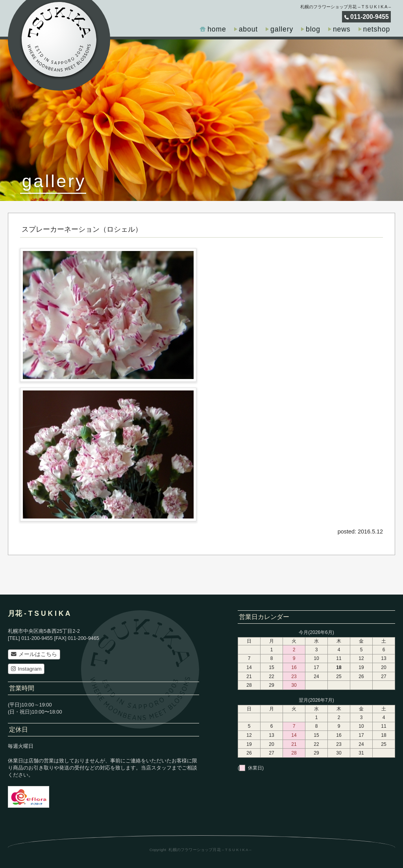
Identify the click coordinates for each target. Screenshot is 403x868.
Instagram (26, 669)
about (248, 29)
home (217, 29)
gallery (282, 29)
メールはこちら (34, 654)
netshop (377, 29)
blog (313, 29)
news (342, 29)
